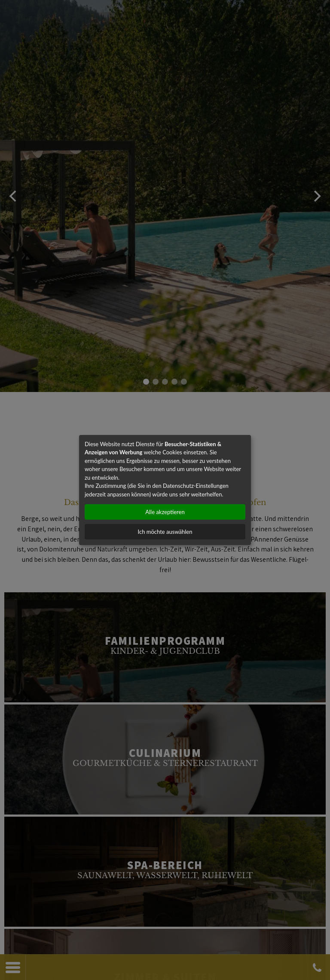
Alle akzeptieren (165, 512)
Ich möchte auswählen (165, 532)
